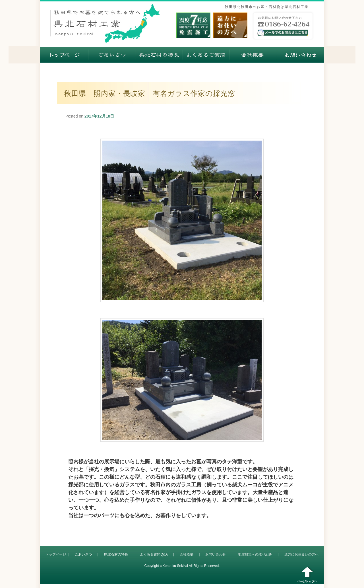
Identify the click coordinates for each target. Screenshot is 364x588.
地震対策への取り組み (255, 554)
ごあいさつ (83, 554)
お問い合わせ (216, 554)
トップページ (56, 554)
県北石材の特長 (116, 554)
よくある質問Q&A (154, 554)
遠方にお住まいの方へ (301, 554)
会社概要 (187, 554)
